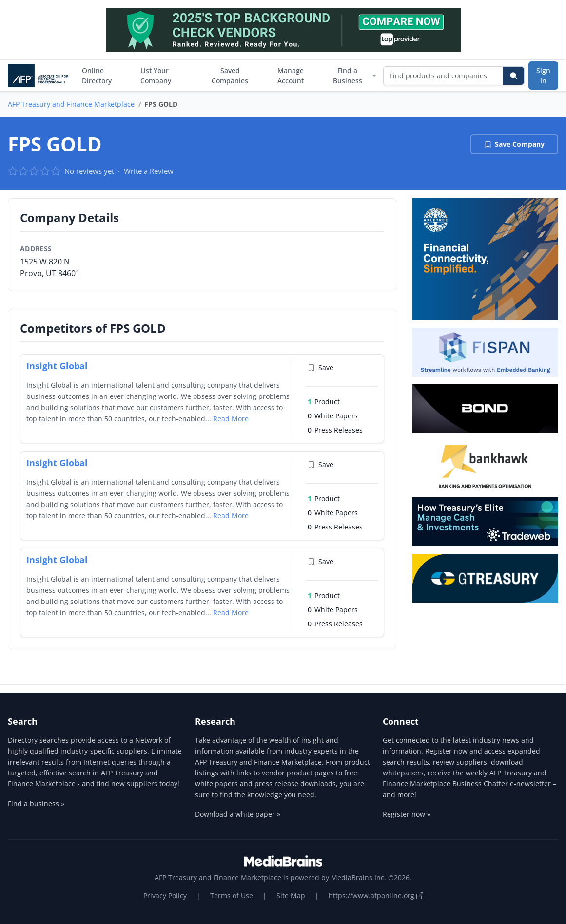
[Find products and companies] (443, 76)
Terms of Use (232, 896)
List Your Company (156, 75)
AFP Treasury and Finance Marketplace (71, 104)
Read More (231, 419)
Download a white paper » (238, 814)
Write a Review (149, 171)
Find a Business (355, 75)
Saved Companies (230, 75)
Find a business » (36, 803)
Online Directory (97, 75)
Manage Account (291, 75)
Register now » (407, 814)
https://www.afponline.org (376, 896)
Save (321, 368)
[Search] (513, 76)
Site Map (291, 896)
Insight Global (57, 366)
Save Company (514, 144)
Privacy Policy (165, 896)
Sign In (543, 75)
